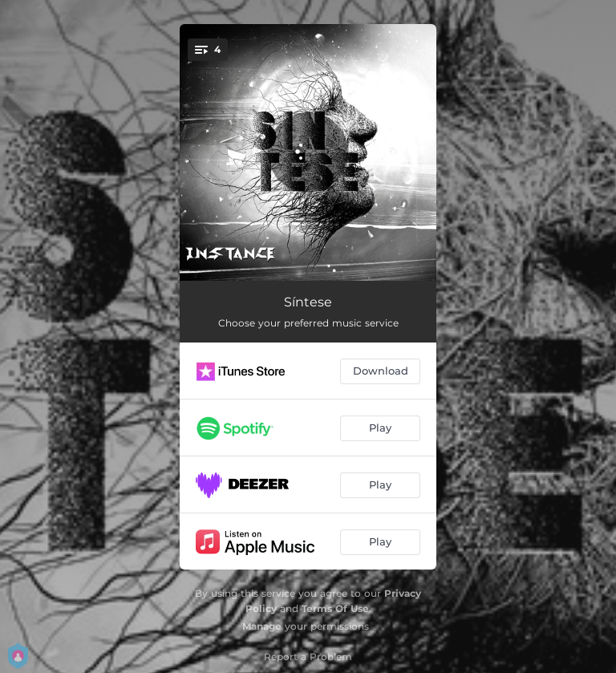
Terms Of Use (335, 608)
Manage (262, 626)
